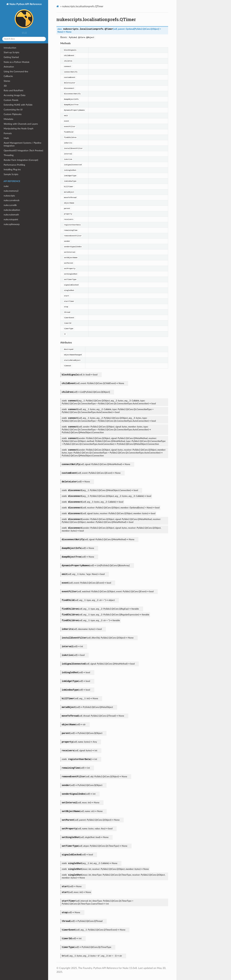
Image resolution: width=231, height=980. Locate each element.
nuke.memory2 (11, 191)
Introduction (10, 48)
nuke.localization (12, 210)
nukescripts (9, 196)
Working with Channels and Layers (21, 124)
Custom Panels (11, 100)
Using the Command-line (16, 72)
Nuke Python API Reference (25, 16)
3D (5, 86)
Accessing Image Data (15, 95)
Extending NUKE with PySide (18, 105)
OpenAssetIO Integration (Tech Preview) (23, 151)
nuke (6, 186)
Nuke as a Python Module (17, 62)
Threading (9, 155)
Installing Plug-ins (12, 170)
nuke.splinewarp (12, 224)
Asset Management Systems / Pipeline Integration (22, 144)
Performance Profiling (14, 165)
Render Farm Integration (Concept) (21, 160)
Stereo (7, 81)
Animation (9, 67)
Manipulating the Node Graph (19, 129)
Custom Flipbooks (13, 114)
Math (6, 138)
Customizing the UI (13, 110)
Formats (8, 133)
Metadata (8, 119)
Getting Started (11, 57)
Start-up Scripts (11, 52)
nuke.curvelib (10, 205)
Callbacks (8, 76)
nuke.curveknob (12, 200)
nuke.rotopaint (11, 220)
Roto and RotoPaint (13, 91)
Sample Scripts (11, 174)
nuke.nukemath (11, 215)
